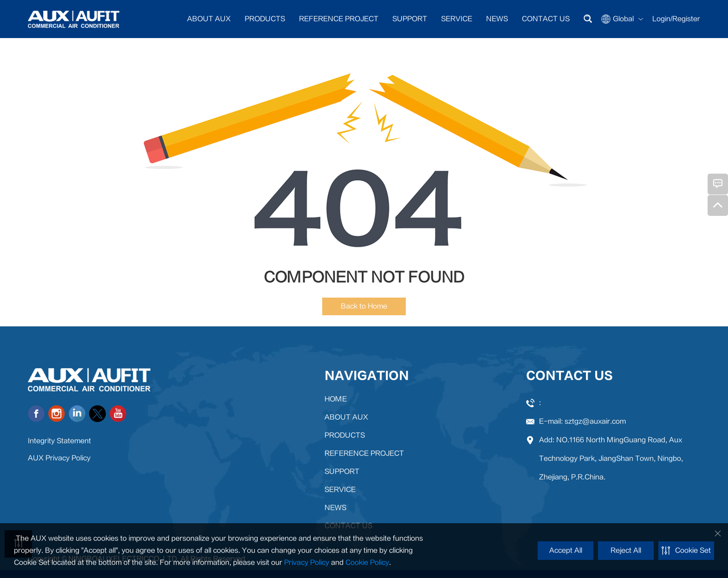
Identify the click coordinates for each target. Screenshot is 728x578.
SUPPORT (410, 19)
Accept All (566, 550)
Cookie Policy (367, 562)
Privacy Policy (307, 562)
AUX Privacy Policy (59, 458)
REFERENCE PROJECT (339, 19)
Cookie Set (686, 551)
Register (686, 19)
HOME (336, 399)
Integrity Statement (59, 441)
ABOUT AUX (209, 19)
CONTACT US (546, 19)
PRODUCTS (265, 19)
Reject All (626, 550)
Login (661, 19)
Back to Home (364, 306)
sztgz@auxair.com (595, 421)
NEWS (497, 19)
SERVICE (457, 19)
